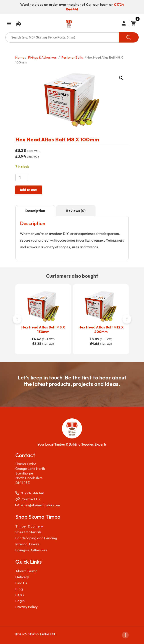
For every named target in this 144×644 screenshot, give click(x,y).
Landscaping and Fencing (36, 538)
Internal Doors (27, 544)
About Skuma (26, 571)
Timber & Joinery (29, 526)
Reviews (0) (76, 211)
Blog (19, 589)
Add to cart (29, 190)
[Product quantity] (22, 177)
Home (20, 57)
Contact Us (28, 499)
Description (35, 211)
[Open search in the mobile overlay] (72, 37)
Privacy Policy (26, 607)
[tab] (35, 211)
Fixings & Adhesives (42, 57)
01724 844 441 (30, 493)
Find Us (21, 583)
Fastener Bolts (72, 57)
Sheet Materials (28, 532)
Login (20, 601)
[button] (121, 78)
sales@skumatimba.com (38, 505)
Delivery (22, 577)
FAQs (20, 595)
